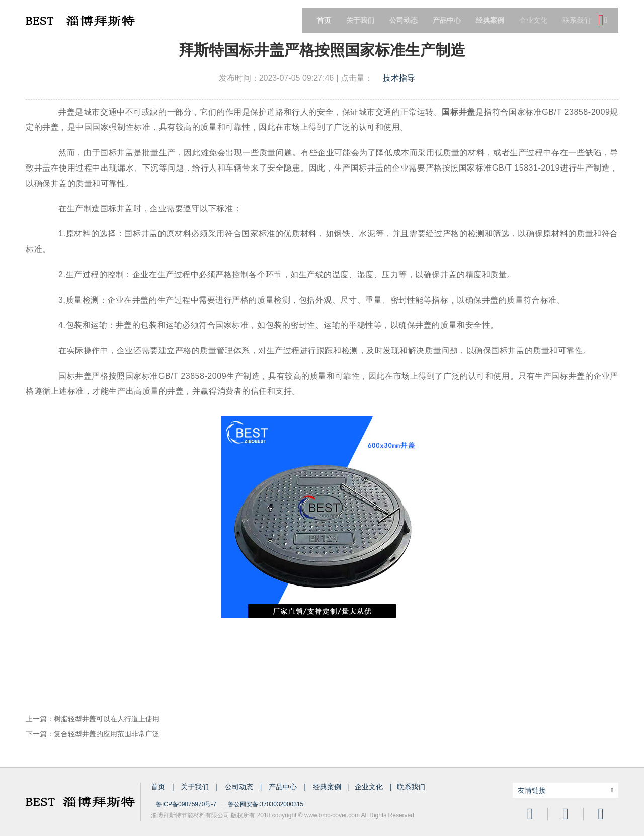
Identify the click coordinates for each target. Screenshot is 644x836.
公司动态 (240, 787)
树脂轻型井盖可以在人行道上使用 (107, 719)
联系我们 (577, 20)
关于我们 (196, 787)
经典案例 (328, 787)
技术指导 (399, 78)
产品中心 (284, 787)
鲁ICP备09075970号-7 (186, 804)
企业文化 (533, 20)
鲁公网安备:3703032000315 (266, 804)
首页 (324, 20)
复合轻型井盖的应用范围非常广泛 (107, 734)
